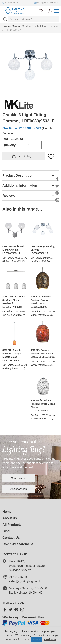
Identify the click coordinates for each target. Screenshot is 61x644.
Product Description (18, 175)
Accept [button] (36, 640)
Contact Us (11, 538)
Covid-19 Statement (18, 544)
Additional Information (20, 185)
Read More (50, 639)
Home (6, 26)
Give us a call (19, 478)
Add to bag (25, 156)
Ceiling (16, 26)
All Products (12, 525)
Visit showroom (19, 489)
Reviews (9, 196)
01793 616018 (10, 3)
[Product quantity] (30, 145)
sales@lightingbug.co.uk (46, 3)
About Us (10, 518)
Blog (6, 531)
